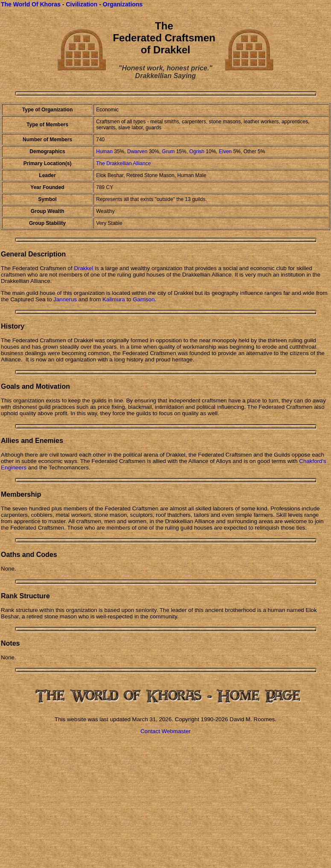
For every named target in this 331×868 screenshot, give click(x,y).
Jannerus (65, 299)
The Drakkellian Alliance (123, 163)
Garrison (144, 299)
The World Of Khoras (31, 4)
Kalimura (114, 299)
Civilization (82, 4)
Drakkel (83, 268)
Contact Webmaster (166, 731)
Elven (226, 151)
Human (104, 151)
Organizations (123, 4)
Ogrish (198, 151)
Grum (168, 151)
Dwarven (137, 151)
